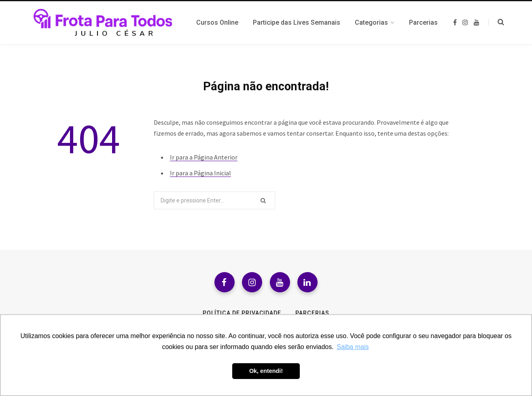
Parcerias (312, 313)
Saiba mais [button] (353, 347)
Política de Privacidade (242, 313)
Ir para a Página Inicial (200, 173)
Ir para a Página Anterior (204, 157)
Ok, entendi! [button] (266, 371)
